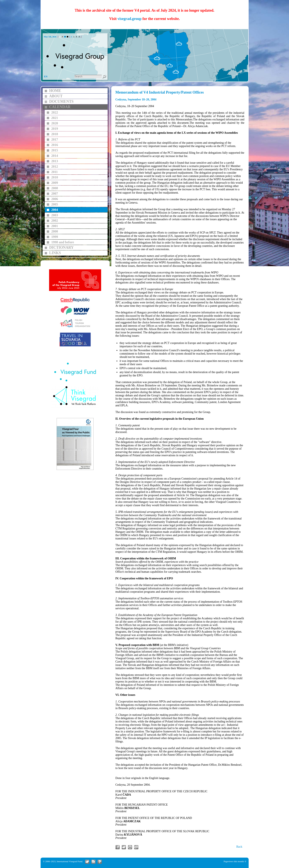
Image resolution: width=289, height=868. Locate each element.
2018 (55, 134)
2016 (55, 145)
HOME (55, 91)
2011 (55, 172)
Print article (130, 847)
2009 (55, 183)
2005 (55, 204)
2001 (55, 226)
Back (239, 847)
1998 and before (63, 242)
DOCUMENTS (61, 101)
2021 (55, 118)
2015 (55, 150)
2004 (55, 210)
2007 (55, 194)
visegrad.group (130, 19)
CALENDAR (60, 107)
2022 (55, 112)
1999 (55, 237)
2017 (55, 139)
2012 (55, 166)
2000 (55, 231)
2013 (55, 161)
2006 (55, 199)
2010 (55, 177)
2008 (55, 188)
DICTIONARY (61, 247)
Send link (136, 847)
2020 (55, 123)
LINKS (55, 253)
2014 (55, 156)
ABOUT (56, 96)
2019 (55, 129)
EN (46, 77)
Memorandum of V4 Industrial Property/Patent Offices (160, 92)
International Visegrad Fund (70, 861)
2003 (55, 215)
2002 (55, 221)
